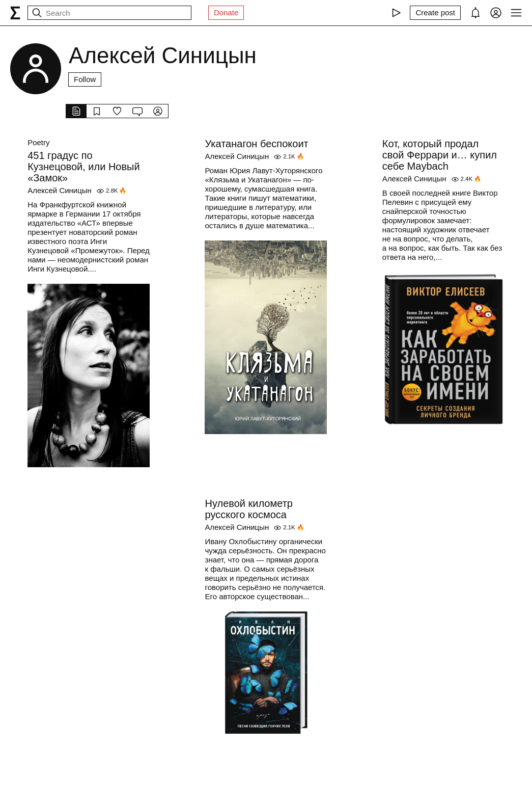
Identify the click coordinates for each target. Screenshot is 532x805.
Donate (226, 12)
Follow (85, 79)
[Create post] (435, 13)
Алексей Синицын (60, 190)
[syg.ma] (15, 13)
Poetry (38, 142)
